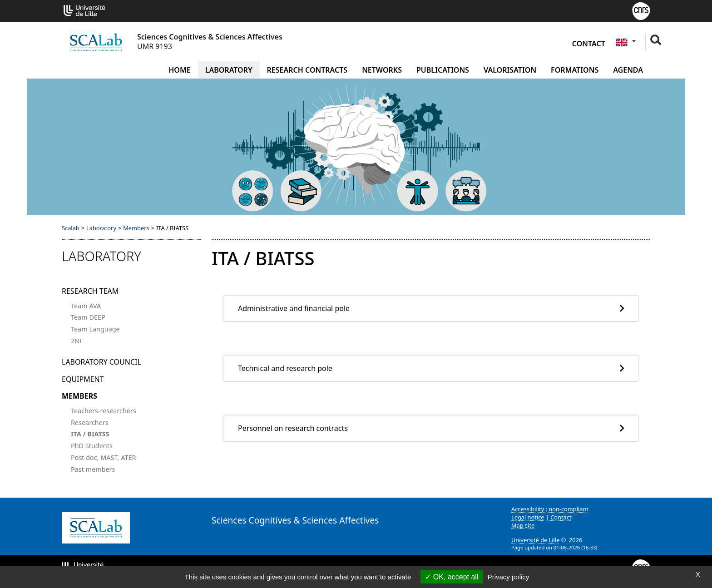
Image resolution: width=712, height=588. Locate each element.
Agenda (628, 70)
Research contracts (307, 70)
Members (136, 228)
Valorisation (510, 70)
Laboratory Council (101, 362)
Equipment (83, 379)
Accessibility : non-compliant (550, 509)
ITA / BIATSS (90, 434)
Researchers (90, 422)
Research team (90, 291)
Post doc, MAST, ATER (103, 457)
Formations (575, 70)
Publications (443, 70)
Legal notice (528, 517)
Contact (589, 44)
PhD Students (92, 446)
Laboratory (229, 70)
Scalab (71, 228)
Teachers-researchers (104, 411)
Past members (93, 469)
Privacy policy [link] (509, 577)
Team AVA (86, 306)
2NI (76, 341)
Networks (382, 70)
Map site (523, 525)
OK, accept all (452, 577)
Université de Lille (535, 540)
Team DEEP (88, 317)
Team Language (95, 329)
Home (179, 70)
